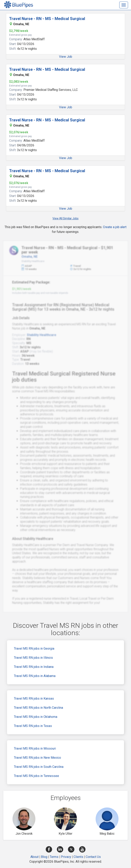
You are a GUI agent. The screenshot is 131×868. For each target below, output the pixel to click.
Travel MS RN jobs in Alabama (35, 676)
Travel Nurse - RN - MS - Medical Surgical (47, 19)
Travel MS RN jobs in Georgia (34, 649)
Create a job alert (115, 227)
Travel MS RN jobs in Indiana (34, 667)
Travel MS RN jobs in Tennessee (36, 776)
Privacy (66, 857)
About (34, 857)
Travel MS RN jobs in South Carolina (39, 767)
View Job (66, 57)
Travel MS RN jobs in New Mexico (37, 758)
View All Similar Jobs (65, 218)
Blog (44, 857)
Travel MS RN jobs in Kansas (34, 699)
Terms (54, 857)
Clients (78, 857)
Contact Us (93, 857)
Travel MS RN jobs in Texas (33, 726)
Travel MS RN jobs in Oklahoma (36, 717)
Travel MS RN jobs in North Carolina (38, 708)
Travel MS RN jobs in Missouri (35, 748)
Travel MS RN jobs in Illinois (33, 658)
